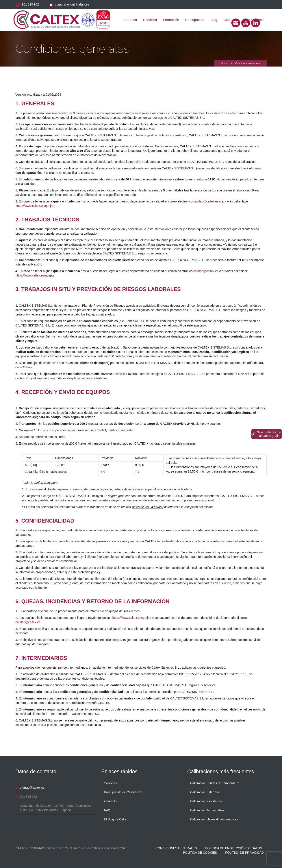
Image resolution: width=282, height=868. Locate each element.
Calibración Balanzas (205, 792)
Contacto (110, 801)
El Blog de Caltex (116, 819)
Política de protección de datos (234, 848)
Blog (214, 20)
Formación (171, 20)
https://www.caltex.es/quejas (35, 206)
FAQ (107, 810)
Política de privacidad (244, 853)
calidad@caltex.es (206, 201)
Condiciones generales (176, 848)
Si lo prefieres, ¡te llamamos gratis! (266, 434)
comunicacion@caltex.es (72, 4)
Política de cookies (200, 853)
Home (224, 63)
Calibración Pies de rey (206, 801)
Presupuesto (195, 20)
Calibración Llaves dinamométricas (214, 819)
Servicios (150, 20)
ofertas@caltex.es (32, 788)
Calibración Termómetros (207, 810)
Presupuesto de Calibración (123, 792)
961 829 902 (30, 4)
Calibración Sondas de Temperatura (215, 783)
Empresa (130, 20)
